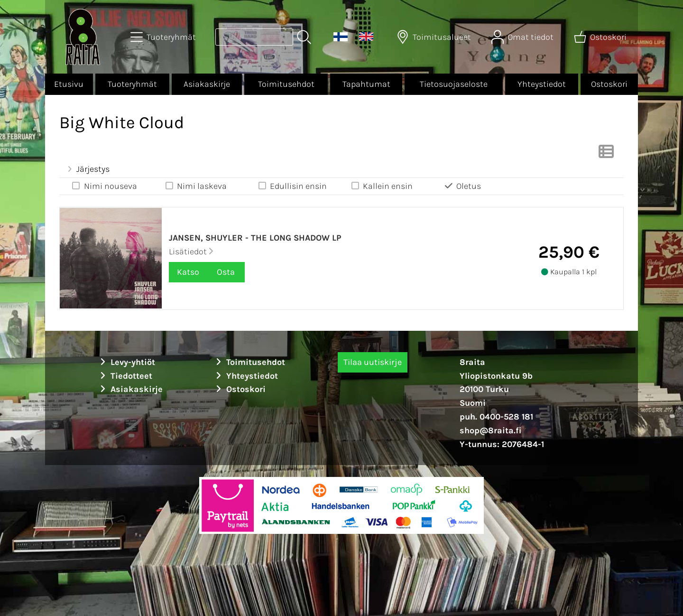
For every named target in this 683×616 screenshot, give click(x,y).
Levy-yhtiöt (126, 362)
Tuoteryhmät (132, 84)
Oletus (462, 186)
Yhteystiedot (542, 84)
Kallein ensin (382, 186)
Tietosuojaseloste (454, 84)
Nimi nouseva (104, 186)
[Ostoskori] (601, 37)
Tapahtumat (366, 84)
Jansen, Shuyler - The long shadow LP (255, 238)
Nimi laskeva (195, 186)
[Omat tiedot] (523, 37)
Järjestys (87, 169)
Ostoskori (609, 84)
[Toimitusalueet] (435, 37)
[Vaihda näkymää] (606, 154)
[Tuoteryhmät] (164, 37)
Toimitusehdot (286, 84)
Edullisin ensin (292, 186)
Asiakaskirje (207, 84)
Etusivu (69, 84)
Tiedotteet (125, 376)
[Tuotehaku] (254, 37)
